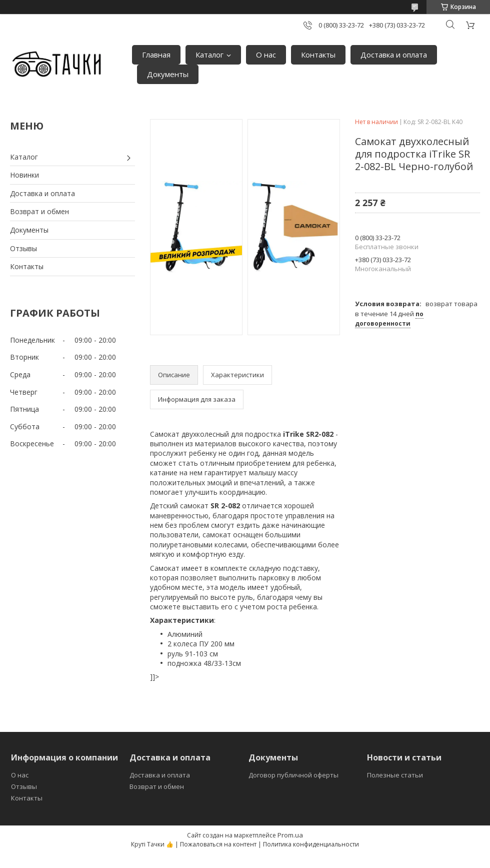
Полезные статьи (395, 775)
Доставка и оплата (394, 55)
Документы (168, 74)
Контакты (318, 55)
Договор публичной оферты (293, 775)
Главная (156, 55)
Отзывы (23, 248)
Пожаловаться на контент (218, 844)
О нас (266, 55)
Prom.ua (290, 835)
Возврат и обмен (39, 211)
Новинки (24, 175)
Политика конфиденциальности (311, 844)
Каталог (209, 55)
